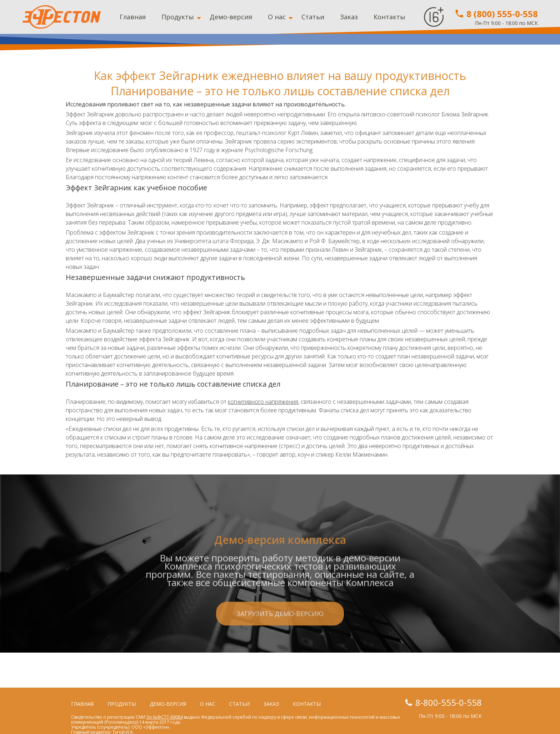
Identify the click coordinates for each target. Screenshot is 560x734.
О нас (277, 17)
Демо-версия (231, 17)
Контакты (389, 17)
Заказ (349, 17)
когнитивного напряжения (263, 402)
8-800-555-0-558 (449, 702)
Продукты (178, 17)
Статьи (313, 17)
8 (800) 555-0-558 (496, 14)
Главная (133, 17)
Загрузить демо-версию (280, 649)
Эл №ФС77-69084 (165, 717)
